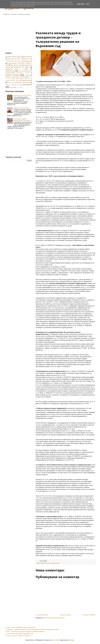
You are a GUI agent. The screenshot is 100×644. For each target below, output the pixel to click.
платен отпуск (12, 75)
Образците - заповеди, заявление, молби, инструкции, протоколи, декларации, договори (33, 629)
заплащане (28, 62)
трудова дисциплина (24, 82)
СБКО (29, 79)
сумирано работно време (12, 81)
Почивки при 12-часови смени (22, 95)
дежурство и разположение (15, 58)
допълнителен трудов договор (14, 62)
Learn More (80, 4)
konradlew (56, 640)
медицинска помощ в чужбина (17, 69)
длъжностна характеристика (22, 60)
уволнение (27, 85)
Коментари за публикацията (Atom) (55, 618)
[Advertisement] (43, 21)
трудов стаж (11, 82)
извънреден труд (16, 65)
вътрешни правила (11, 56)
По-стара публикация (89, 615)
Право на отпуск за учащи (21, 108)
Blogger (72, 640)
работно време (20, 79)
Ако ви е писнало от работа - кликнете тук (19, 636)
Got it (88, 4)
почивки (27, 75)
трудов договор (55, 563)
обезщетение (10, 71)
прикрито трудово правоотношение (16, 77)
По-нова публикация (42, 615)
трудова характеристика (12, 85)
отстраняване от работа (22, 73)
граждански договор (45, 563)
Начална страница (65, 615)
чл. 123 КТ (18, 87)
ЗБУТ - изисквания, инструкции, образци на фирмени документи (26, 632)
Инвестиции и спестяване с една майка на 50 (20, 634)
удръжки (12, 87)
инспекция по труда (21, 67)
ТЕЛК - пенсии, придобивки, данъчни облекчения (21, 627)
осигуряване (21, 71)
